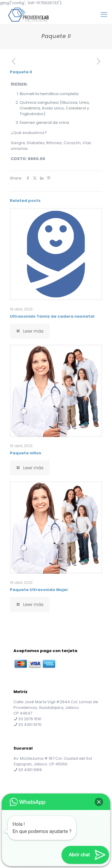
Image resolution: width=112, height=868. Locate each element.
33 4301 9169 (30, 770)
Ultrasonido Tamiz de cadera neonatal (52, 316)
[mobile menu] (104, 15)
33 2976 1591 (30, 719)
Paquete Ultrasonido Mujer (39, 590)
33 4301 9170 (30, 725)
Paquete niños (26, 453)
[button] (99, 802)
